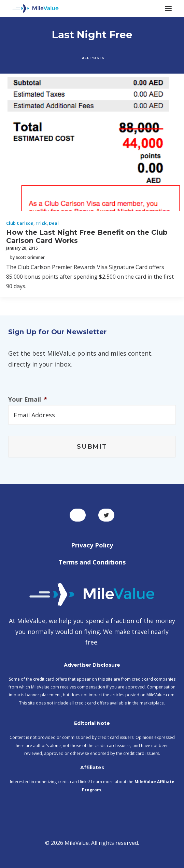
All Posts (93, 58)
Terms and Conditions (92, 562)
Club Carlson (20, 223)
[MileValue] (36, 9)
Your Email (28, 399)
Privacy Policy (92, 545)
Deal (54, 223)
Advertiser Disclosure (92, 665)
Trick (41, 223)
